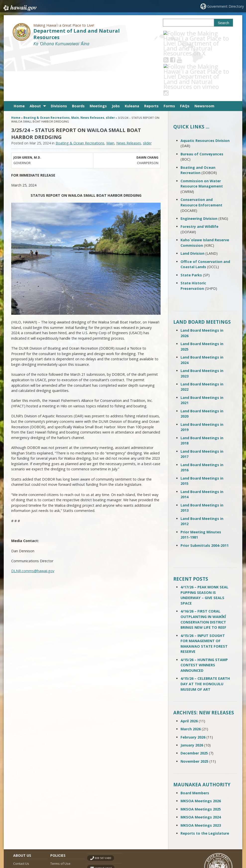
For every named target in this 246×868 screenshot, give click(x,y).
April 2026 (189, 671)
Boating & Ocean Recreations (47, 68)
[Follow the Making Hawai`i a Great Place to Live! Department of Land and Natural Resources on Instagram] (199, 33)
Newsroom (204, 56)
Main (75, 68)
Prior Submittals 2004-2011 (205, 495)
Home (19, 56)
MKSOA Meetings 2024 (201, 767)
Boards (78, 56)
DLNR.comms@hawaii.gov (33, 521)
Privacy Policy (60, 833)
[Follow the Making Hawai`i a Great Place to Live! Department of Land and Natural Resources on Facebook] (179, 33)
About (35, 56)
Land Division (192, 203)
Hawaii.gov (20, 7)
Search (224, 23)
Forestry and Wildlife (199, 176)
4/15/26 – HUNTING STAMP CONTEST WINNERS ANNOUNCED (204, 615)
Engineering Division (199, 168)
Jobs (116, 56)
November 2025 (194, 711)
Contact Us (21, 813)
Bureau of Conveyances (202, 104)
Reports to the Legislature (205, 783)
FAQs (185, 56)
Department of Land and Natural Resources (77, 34)
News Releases (92, 68)
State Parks (191, 225)
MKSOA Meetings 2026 (201, 751)
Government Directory (226, 6)
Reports (151, 56)
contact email (103, 818)
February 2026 (193, 687)
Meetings (98, 56)
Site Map (20, 823)
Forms (169, 56)
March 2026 (191, 679)
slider (110, 68)
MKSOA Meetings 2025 (201, 759)
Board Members (195, 743)
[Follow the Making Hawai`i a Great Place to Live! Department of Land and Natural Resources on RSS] (173, 33)
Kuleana (132, 56)
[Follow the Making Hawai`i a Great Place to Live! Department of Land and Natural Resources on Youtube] (186, 33)
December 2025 (194, 703)
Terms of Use (60, 813)
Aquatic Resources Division (205, 90)
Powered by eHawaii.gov (214, 845)
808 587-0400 (103, 808)
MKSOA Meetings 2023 (201, 775)
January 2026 (192, 695)
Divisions (59, 56)
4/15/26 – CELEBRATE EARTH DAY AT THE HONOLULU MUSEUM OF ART (205, 634)
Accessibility (59, 823)
